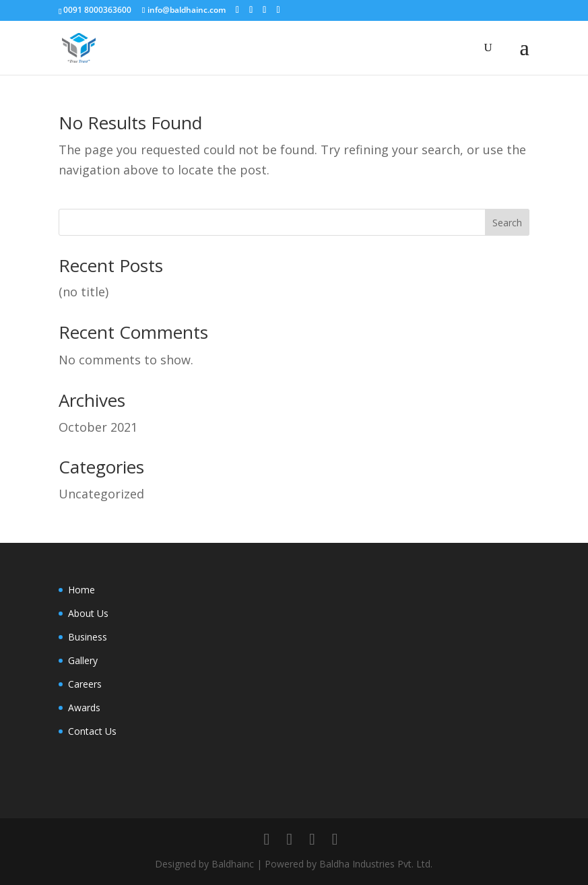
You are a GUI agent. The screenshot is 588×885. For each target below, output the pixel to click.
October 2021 (98, 427)
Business (88, 637)
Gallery (83, 660)
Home (81, 590)
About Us (88, 613)
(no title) (84, 292)
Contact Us (92, 731)
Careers (85, 684)
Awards (84, 708)
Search (507, 223)
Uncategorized (101, 494)
